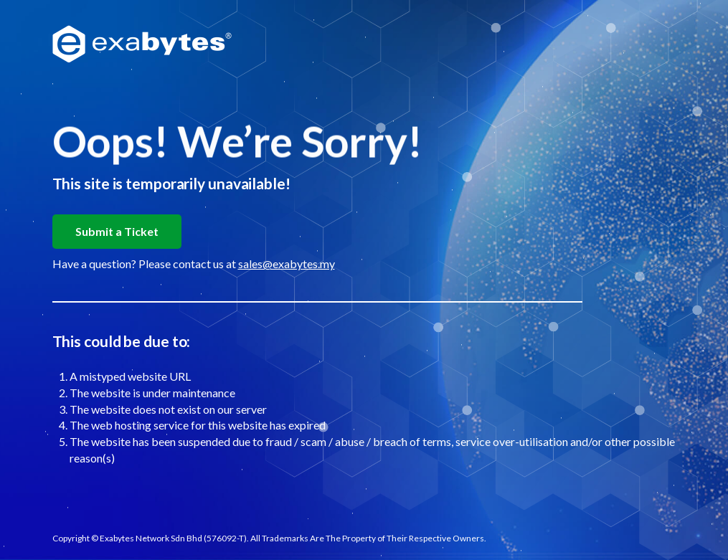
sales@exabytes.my (287, 264)
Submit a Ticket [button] (117, 231)
